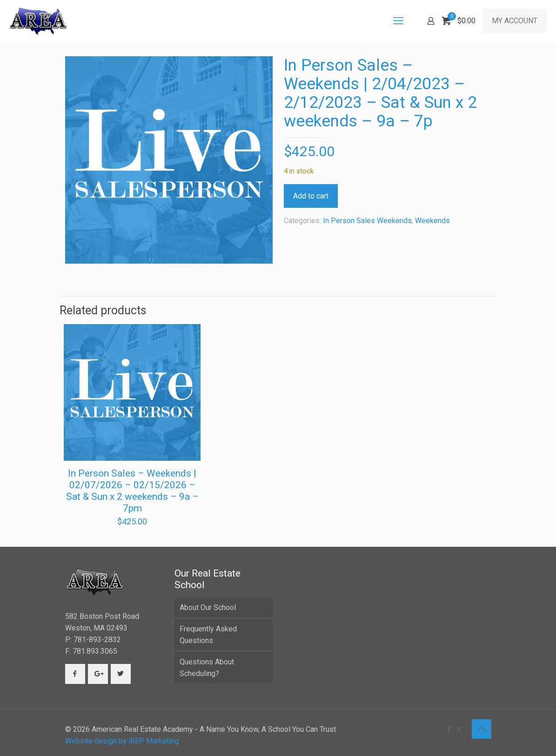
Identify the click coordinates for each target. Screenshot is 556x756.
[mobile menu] (398, 21)
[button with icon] (75, 674)
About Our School (208, 607)
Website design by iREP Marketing (122, 741)
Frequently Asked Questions (208, 635)
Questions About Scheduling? (207, 668)
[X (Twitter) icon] (459, 729)
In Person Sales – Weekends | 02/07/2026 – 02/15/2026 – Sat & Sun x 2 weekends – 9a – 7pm (132, 491)
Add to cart (311, 196)
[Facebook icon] (449, 729)
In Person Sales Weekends (367, 221)
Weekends (432, 221)
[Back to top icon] (482, 729)
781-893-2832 (97, 640)
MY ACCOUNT (515, 21)
